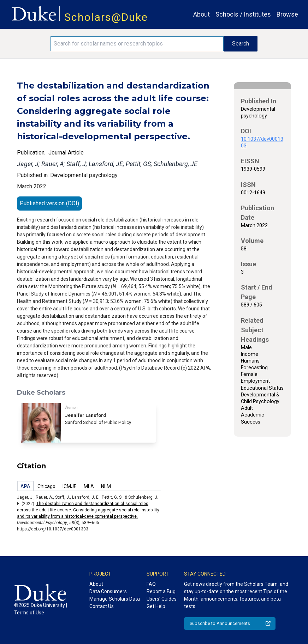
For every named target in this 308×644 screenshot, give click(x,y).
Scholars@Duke (106, 17)
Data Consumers (108, 591)
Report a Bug (161, 591)
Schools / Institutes (243, 14)
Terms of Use (29, 613)
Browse (287, 14)
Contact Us (102, 606)
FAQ (151, 584)
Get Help (156, 606)
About (202, 14)
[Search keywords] (137, 44)
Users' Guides (162, 599)
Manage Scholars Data (115, 599)
